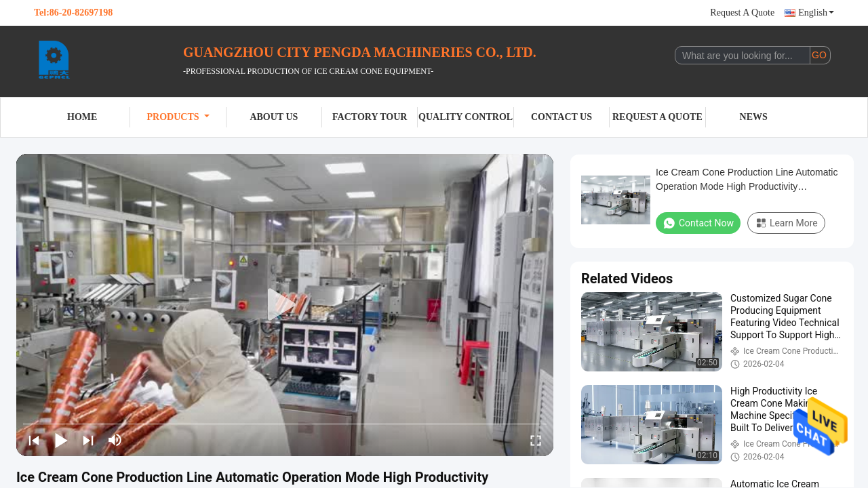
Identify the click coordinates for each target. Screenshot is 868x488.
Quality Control (466, 117)
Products (178, 117)
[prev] (34, 440)
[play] (285, 305)
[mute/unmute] (115, 440)
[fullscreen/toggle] (536, 440)
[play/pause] (61, 440)
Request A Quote (742, 13)
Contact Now (698, 223)
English (816, 13)
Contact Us (561, 117)
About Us (274, 117)
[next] (88, 440)
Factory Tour (370, 117)
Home (82, 117)
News (754, 117)
